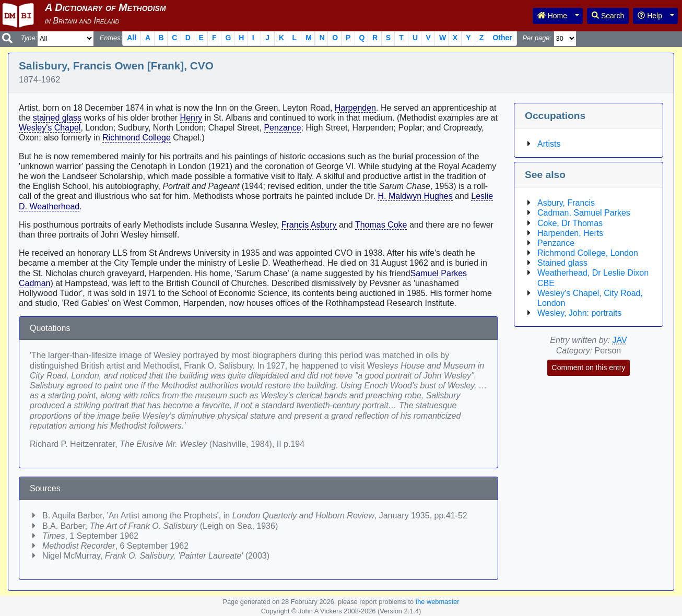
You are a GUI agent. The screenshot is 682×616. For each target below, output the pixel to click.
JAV (620, 340)
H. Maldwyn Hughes (415, 196)
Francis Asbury (309, 225)
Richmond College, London (588, 253)
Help (650, 16)
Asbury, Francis (566, 203)
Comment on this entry (589, 368)
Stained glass (562, 263)
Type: (29, 38)
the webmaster (438, 602)
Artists (549, 144)
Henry (191, 118)
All (132, 38)
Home (552, 16)
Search (608, 16)
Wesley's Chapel (50, 128)
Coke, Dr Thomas (570, 223)
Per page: (537, 38)
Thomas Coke (381, 225)
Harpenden (355, 108)
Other (502, 38)
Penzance (282, 128)
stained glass (57, 118)
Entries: (111, 38)
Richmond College (137, 138)
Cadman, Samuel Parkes (584, 213)
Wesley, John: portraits (579, 313)
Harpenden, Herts (570, 233)
